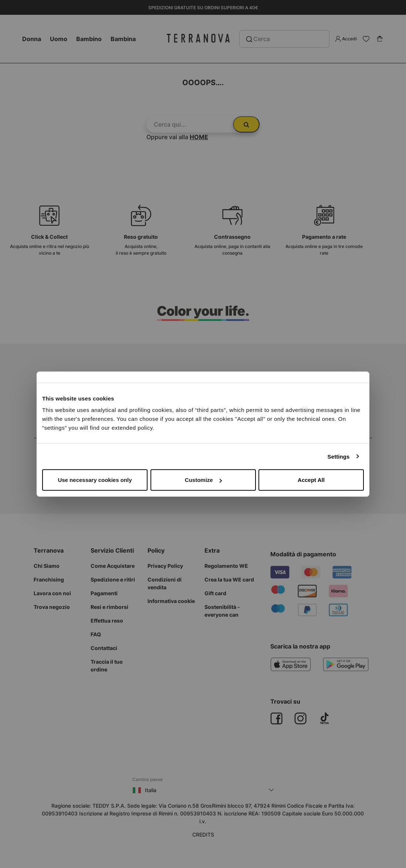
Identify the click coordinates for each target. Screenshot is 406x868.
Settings (339, 456)
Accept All (311, 480)
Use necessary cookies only (95, 480)
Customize (203, 480)
